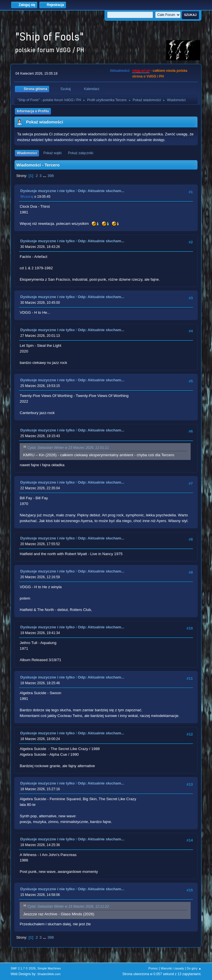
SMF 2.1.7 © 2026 (23, 968)
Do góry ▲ (194, 968)
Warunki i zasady (172, 968)
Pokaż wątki (52, 153)
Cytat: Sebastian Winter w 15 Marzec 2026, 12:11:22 (68, 907)
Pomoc (153, 968)
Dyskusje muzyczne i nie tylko (47, 191)
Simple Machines (49, 968)
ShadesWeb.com (49, 974)
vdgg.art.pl (141, 71)
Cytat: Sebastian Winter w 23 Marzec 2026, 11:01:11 (68, 448)
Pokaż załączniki (81, 153)
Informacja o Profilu (33, 111)
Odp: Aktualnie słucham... (101, 191)
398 (51, 176)
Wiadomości (27, 153)
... (45, 176)
